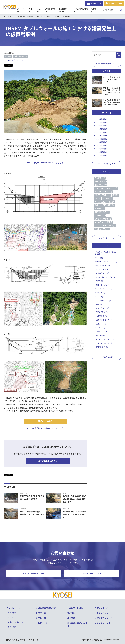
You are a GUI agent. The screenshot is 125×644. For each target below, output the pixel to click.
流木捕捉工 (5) (100, 215)
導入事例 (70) (100, 178)
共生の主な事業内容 (47, 608)
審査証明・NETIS (65, 10)
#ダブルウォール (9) (102, 273)
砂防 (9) (115, 195)
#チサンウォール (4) (102, 308)
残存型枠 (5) (99, 209)
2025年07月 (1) (102, 145)
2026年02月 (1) (102, 126)
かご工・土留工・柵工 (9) (104, 202)
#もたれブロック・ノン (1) (105, 339)
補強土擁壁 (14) (101, 181)
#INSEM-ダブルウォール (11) (106, 262)
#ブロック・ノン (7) (102, 285)
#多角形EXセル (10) (102, 266)
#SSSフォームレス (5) (103, 300)
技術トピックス (51, 10)
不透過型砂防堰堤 (20, 56)
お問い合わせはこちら (48, 461)
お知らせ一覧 (103, 608)
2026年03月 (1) (102, 122)
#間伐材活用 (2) (101, 331)
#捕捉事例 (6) (100, 293)
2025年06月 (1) (102, 149)
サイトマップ (35, 640)
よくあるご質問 (104, 623)
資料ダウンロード (116, 3)
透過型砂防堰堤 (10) (102, 195)
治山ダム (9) (107, 198)
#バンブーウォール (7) (103, 289)
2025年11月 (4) (102, 136)
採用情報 (94, 10)
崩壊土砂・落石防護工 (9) (104, 205)
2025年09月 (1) (102, 139)
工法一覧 (40, 10)
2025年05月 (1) (102, 152)
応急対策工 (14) (101, 185)
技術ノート (43, 623)
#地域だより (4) (101, 316)
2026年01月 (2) (102, 129)
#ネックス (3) (100, 328)
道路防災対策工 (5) (102, 212)
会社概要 (13, 613)
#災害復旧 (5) (100, 304)
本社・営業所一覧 (17, 622)
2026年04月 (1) (102, 119)
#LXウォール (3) (101, 324)
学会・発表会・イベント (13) (106, 188)
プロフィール (21, 10)
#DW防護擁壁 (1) (101, 347)
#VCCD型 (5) (99, 297)
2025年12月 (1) (102, 132)
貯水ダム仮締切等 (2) (103, 219)
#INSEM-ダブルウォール (14, 60)
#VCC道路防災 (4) (101, 312)
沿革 (11, 617)
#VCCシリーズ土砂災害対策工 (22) (105, 253)
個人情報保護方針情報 (16, 640)
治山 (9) (98, 198)
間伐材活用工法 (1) (102, 229)
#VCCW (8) (99, 281)
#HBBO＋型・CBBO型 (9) (105, 277)
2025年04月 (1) (102, 155)
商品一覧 (31, 10)
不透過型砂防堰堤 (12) (103, 192)
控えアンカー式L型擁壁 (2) (105, 225)
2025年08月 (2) (102, 142)
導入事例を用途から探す (77, 625)
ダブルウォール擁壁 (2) (104, 222)
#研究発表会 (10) (101, 269)
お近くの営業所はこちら (33, 573)
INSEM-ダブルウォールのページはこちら (45, 163)
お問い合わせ (96, 3)
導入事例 (8, 56)
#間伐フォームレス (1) (103, 343)
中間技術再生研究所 (81, 10)
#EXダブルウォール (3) (103, 320)
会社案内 (13, 627)
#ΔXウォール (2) (101, 335)
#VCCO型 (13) (100, 258)
